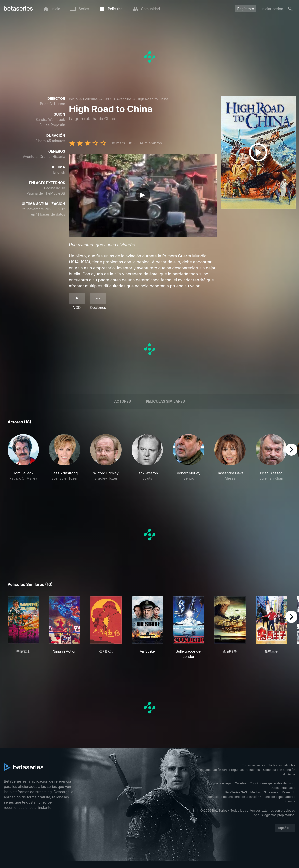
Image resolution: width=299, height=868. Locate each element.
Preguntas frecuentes (245, 770)
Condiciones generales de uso (271, 783)
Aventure (124, 99)
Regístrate (245, 9)
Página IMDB (55, 188)
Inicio (73, 99)
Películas (90, 99)
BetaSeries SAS (236, 792)
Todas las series (254, 765)
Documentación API (213, 770)
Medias (256, 792)
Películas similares (165, 401)
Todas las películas (282, 765)
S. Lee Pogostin (52, 125)
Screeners (271, 792)
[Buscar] (290, 9)
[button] (23, 460)
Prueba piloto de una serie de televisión (231, 797)
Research (289, 792)
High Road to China (152, 99)
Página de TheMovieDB (46, 193)
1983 (107, 99)
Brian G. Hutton (53, 104)
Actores (122, 401)
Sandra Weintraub (50, 120)
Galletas (241, 783)
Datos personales (283, 788)
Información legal (219, 783)
